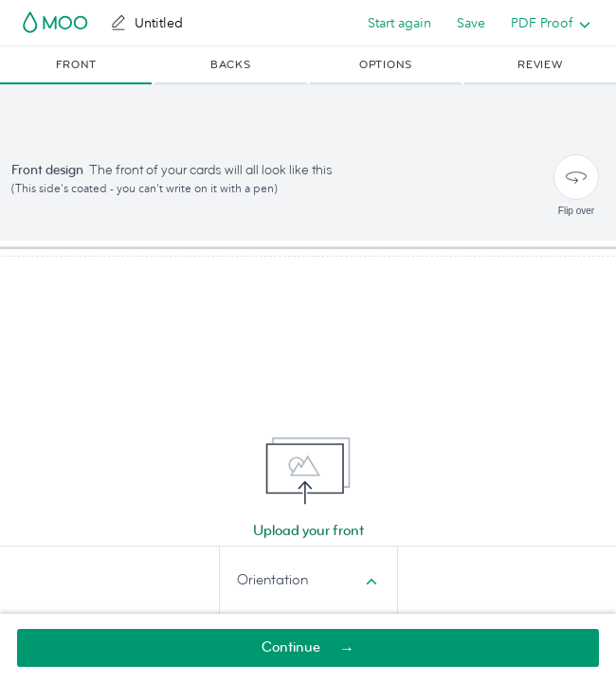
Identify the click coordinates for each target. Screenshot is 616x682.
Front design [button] (47, 170)
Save (471, 23)
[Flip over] (576, 177)
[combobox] (308, 581)
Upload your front (308, 531)
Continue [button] (291, 647)
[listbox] (546, 23)
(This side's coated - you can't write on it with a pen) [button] (145, 188)
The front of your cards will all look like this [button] (211, 170)
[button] (76, 65)
